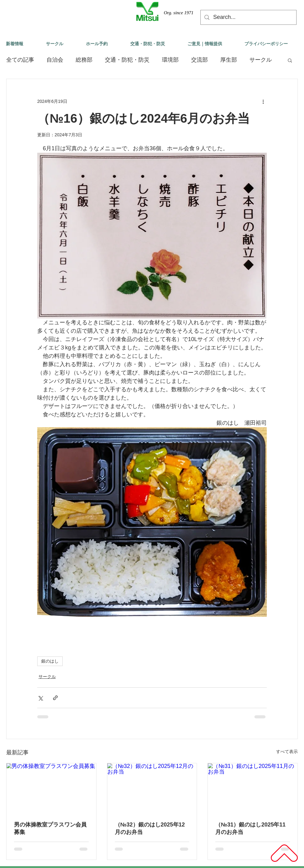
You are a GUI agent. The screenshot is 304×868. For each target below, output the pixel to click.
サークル (261, 60)
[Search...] (248, 17)
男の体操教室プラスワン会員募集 (50, 828)
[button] (290, 60)
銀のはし (50, 661)
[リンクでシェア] (55, 698)
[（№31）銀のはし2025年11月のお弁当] (253, 788)
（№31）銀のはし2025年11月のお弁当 (250, 828)
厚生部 (229, 60)
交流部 (199, 60)
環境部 (170, 60)
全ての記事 (20, 60)
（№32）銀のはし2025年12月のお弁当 (150, 828)
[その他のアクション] (263, 101)
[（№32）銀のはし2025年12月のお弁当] (152, 788)
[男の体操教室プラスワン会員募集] (51, 788)
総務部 (84, 60)
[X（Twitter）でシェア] (40, 698)
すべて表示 (287, 752)
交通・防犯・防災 (127, 60)
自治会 (55, 60)
